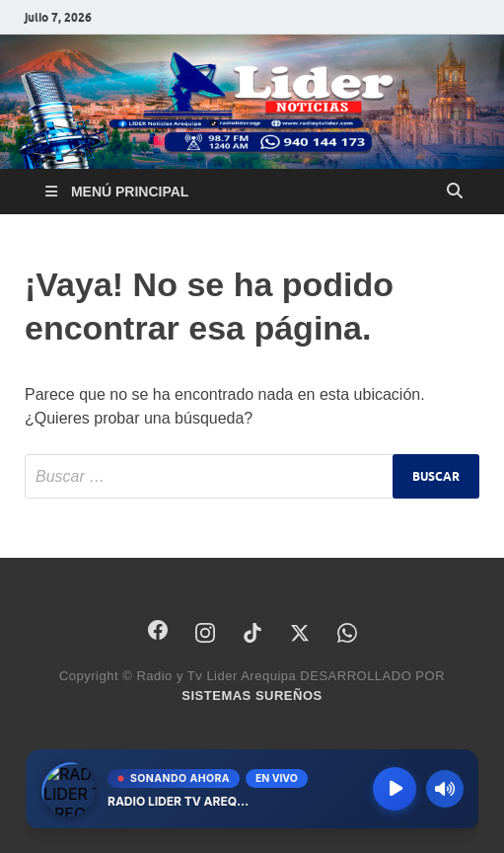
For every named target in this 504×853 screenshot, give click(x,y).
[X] (300, 633)
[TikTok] (252, 633)
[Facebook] (158, 630)
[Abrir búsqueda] (455, 192)
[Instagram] (205, 633)
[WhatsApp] (347, 633)
